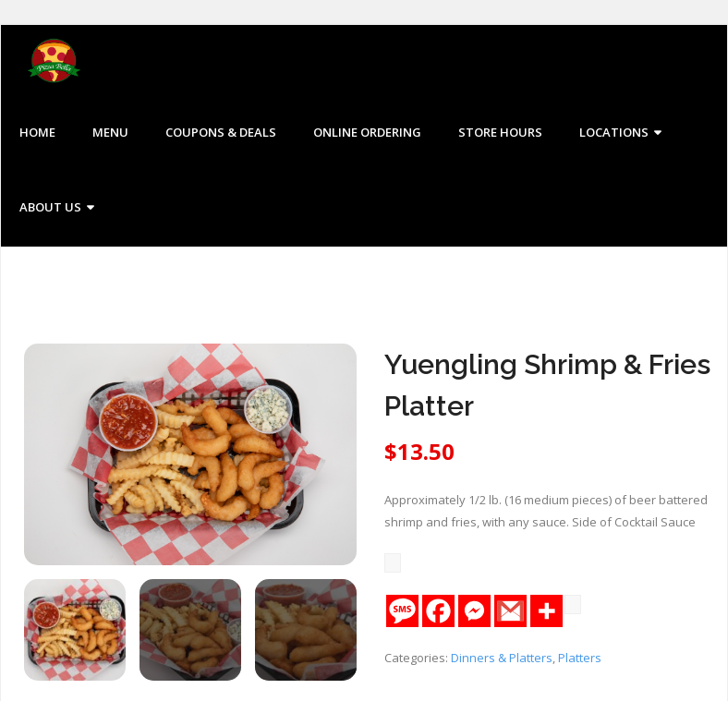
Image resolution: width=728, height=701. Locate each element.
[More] (546, 612)
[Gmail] (510, 612)
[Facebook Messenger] (474, 612)
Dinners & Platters (502, 659)
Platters (580, 659)
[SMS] (402, 612)
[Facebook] (438, 612)
